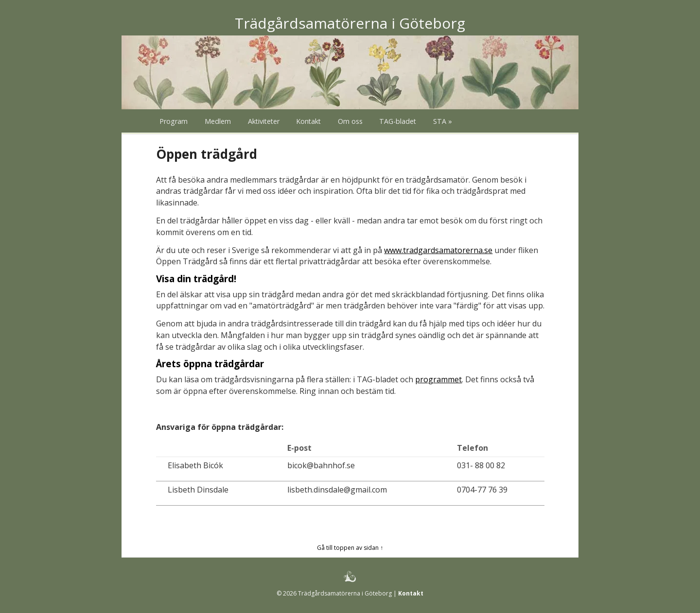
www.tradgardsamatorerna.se (438, 250)
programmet (438, 379)
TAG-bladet (398, 121)
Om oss (350, 121)
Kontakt (308, 121)
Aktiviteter (264, 121)
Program (174, 121)
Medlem (218, 121)
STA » (443, 121)
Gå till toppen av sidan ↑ (350, 548)
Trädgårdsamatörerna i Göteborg (350, 23)
